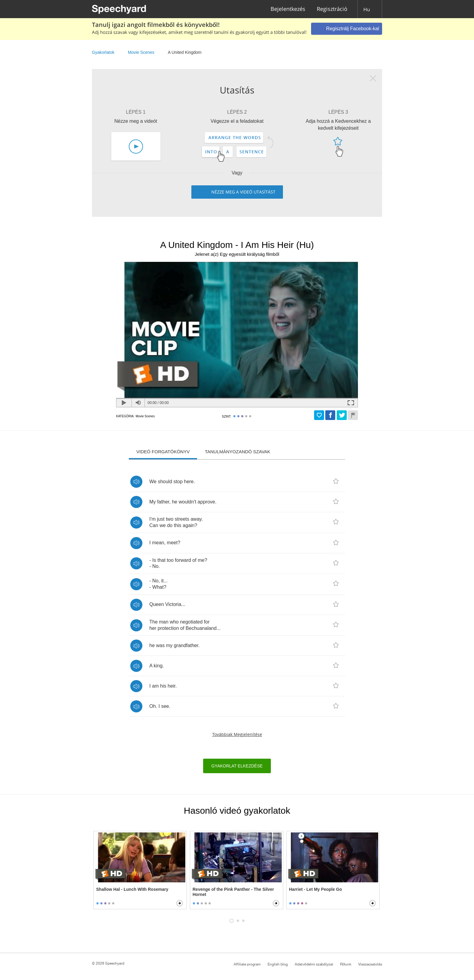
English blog (278, 964)
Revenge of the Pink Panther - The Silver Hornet (233, 892)
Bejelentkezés (288, 9)
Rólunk (346, 964)
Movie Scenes (141, 52)
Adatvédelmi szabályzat (314, 964)
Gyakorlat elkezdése (237, 766)
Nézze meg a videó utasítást (243, 192)
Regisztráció (332, 9)
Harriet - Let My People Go (315, 889)
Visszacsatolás (370, 964)
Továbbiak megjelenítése (237, 734)
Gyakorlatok (103, 52)
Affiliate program (247, 964)
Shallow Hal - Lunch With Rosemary (132, 889)
